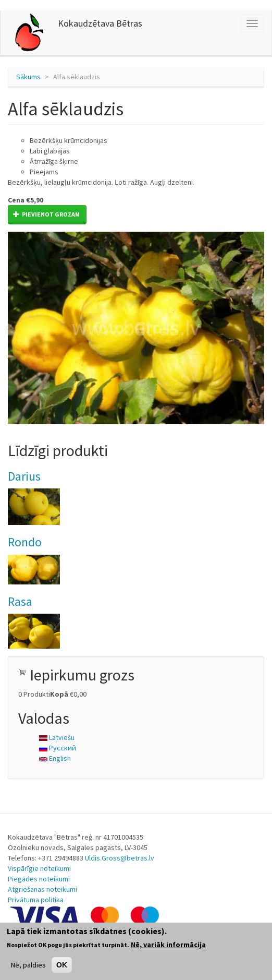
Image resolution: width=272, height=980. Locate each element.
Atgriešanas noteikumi (42, 889)
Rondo (25, 542)
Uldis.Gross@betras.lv (120, 858)
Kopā (59, 694)
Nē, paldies (28, 965)
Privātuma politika (36, 900)
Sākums (28, 77)
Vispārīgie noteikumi (39, 868)
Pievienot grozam (46, 214)
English (55, 758)
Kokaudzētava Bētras (100, 23)
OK (62, 965)
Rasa (20, 601)
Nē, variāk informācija (168, 945)
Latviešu (57, 737)
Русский (58, 748)
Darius (24, 476)
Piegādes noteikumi (39, 879)
